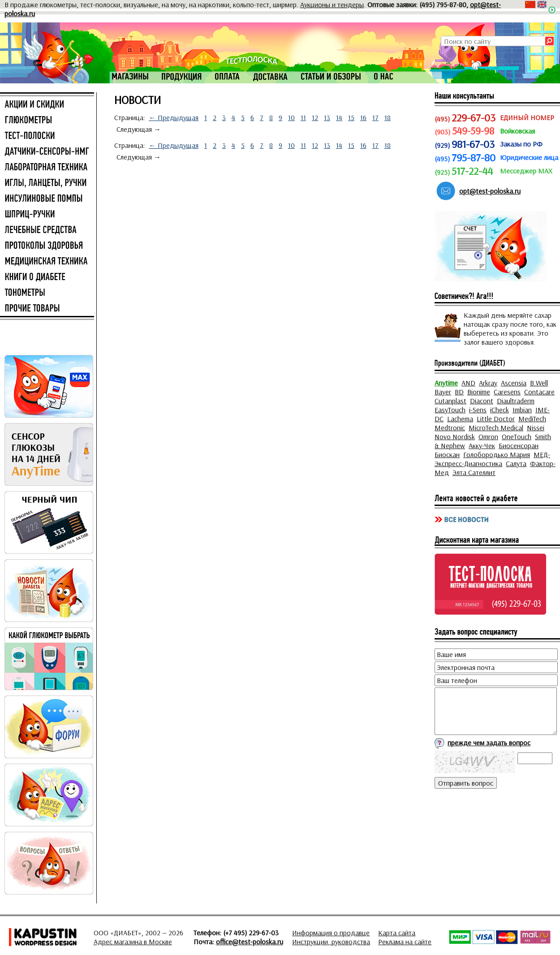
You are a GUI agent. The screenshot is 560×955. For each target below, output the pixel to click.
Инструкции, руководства (331, 942)
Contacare (539, 392)
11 (303, 117)
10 (291, 117)
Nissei (536, 428)
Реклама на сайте (405, 942)
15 (351, 117)
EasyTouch (450, 410)
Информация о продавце (331, 933)
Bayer (443, 392)
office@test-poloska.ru (250, 942)
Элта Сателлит (474, 472)
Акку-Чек (482, 445)
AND (468, 383)
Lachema (460, 419)
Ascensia (514, 383)
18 (388, 117)
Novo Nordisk (455, 436)
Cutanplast (450, 401)
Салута (516, 463)
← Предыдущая (174, 117)
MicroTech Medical (496, 428)
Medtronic (450, 428)
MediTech (532, 419)
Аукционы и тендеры (332, 4)
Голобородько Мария (497, 454)
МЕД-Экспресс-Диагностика (492, 459)
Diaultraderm (516, 401)
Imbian (522, 410)
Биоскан (447, 454)
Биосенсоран (519, 445)
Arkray (488, 383)
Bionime (479, 392)
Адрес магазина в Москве (133, 942)
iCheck (500, 410)
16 (363, 117)
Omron (488, 436)
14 (339, 117)
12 (315, 117)
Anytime (446, 383)
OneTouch (517, 436)
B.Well (539, 383)
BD (459, 392)
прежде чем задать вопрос (489, 743)
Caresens (507, 392)
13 (327, 117)
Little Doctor (496, 419)
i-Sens (478, 410)
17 (375, 117)
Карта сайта (397, 933)
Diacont (482, 401)
